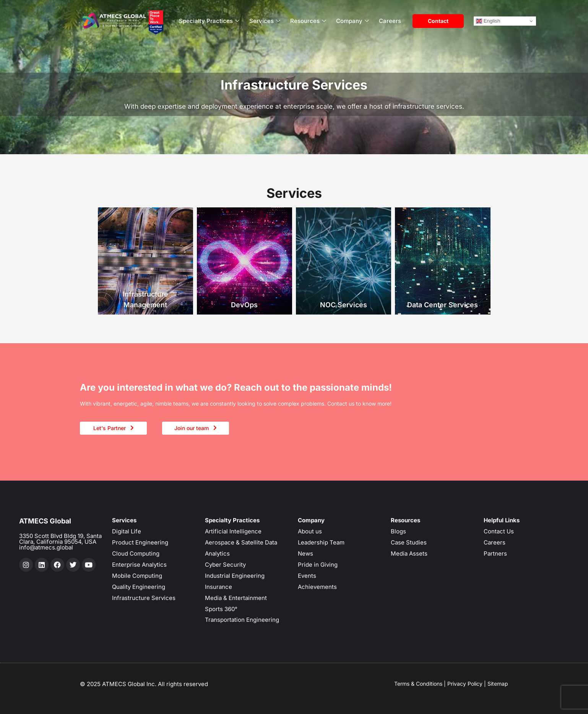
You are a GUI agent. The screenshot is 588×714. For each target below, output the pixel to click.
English (488, 21)
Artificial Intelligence (233, 531)
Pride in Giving (318, 565)
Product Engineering (140, 542)
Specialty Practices (209, 21)
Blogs (398, 531)
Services (265, 21)
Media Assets (409, 553)
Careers (390, 21)
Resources (308, 21)
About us (310, 531)
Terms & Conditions (418, 684)
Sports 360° (221, 609)
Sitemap (498, 684)
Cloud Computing (136, 553)
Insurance (218, 587)
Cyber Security (225, 565)
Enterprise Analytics (139, 565)
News (305, 553)
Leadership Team (321, 542)
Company (352, 21)
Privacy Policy (465, 684)
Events (307, 576)
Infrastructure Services (144, 598)
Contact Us (499, 531)
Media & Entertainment (236, 598)
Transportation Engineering (242, 620)
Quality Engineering (139, 587)
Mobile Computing (137, 576)
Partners (495, 553)
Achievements (317, 587)
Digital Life (127, 531)
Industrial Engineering (235, 576)
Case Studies (409, 542)
